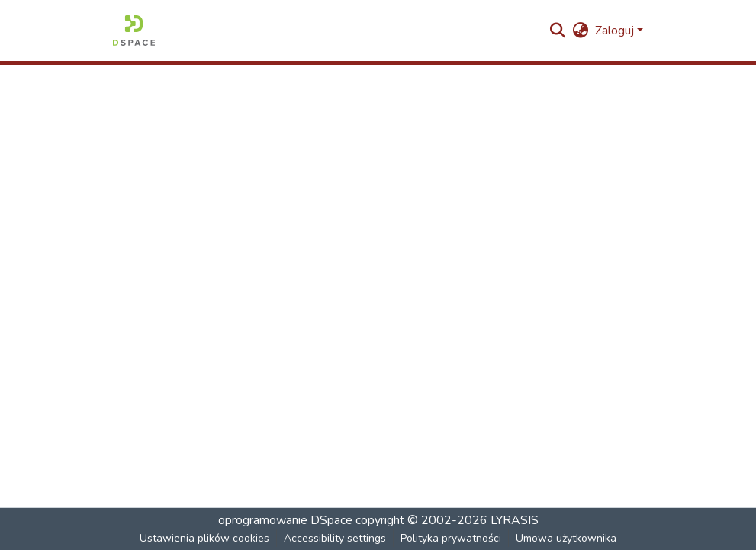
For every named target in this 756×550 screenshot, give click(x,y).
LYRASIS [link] (515, 520)
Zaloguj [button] (616, 31)
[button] (134, 31)
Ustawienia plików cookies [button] (204, 538)
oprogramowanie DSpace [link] (285, 520)
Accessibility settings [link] (335, 538)
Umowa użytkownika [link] (566, 538)
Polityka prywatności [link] (451, 538)
